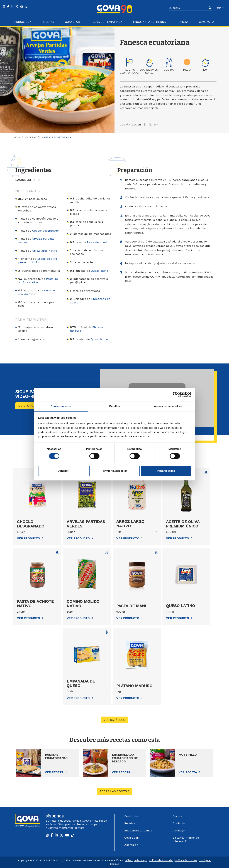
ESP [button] (219, 8)
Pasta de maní (97, 242)
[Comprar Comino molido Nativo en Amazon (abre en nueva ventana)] (107, 552)
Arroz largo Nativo (45, 251)
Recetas (48, 22)
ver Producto (30, 538)
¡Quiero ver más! (31, 406)
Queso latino (99, 271)
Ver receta (54, 772)
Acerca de (131, 845)
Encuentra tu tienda (138, 830)
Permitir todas (166, 471)
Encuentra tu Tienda (149, 22)
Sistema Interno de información (186, 839)
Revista (182, 22)
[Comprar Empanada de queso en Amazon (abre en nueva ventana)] (107, 632)
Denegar (63, 471)
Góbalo (129, 860)
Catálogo (179, 830)
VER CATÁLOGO (114, 720)
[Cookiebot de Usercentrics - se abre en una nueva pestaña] (175, 394)
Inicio (16, 137)
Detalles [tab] (114, 406)
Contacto (206, 22)
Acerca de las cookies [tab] (168, 406)
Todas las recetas (115, 791)
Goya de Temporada (107, 22)
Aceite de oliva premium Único (38, 261)
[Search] (188, 8)
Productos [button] (21, 22)
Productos (131, 816)
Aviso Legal (141, 860)
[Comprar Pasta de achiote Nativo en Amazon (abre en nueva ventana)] (57, 552)
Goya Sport (73, 22)
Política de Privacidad (161, 860)
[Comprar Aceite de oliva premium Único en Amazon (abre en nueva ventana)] (206, 472)
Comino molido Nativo (36, 292)
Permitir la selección (114, 471)
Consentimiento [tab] (61, 406)
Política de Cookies (186, 860)
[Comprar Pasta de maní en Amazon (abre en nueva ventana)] (156, 552)
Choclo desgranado (45, 231)
